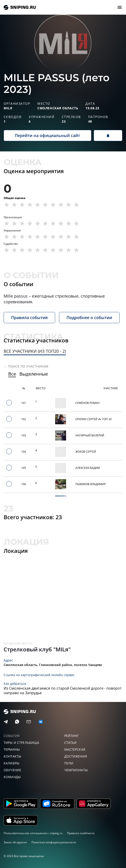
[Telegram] (6, 722)
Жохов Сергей (86, 452)
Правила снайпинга (81, 833)
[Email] (29, 722)
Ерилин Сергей (87, 419)
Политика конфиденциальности (54, 842)
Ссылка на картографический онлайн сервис (39, 675)
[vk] (41, 722)
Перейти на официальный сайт (47, 135)
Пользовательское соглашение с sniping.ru (33, 833)
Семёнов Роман (87, 403)
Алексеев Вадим (88, 468)
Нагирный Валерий (90, 435)
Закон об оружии (15, 842)
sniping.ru (20, 7)
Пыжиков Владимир (91, 484)
